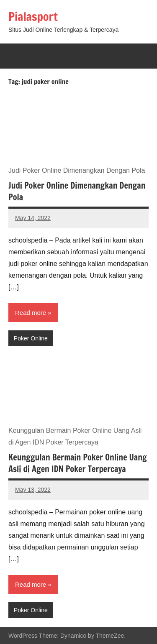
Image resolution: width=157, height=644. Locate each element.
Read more (31, 313)
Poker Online (31, 338)
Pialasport (33, 17)
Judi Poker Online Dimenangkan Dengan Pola (77, 191)
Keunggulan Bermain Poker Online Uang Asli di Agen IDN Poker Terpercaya (78, 463)
